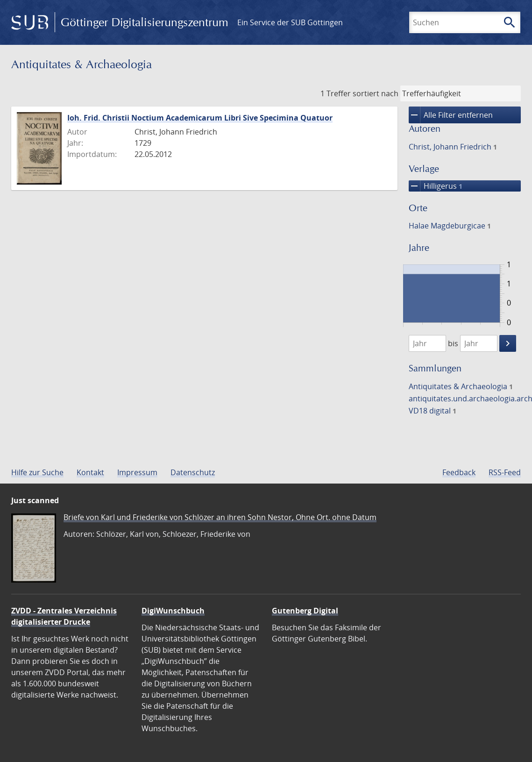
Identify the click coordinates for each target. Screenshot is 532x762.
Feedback (459, 472)
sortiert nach (376, 93)
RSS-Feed (505, 472)
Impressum (137, 472)
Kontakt (90, 472)
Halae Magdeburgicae (450, 226)
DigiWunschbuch (173, 611)
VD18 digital (433, 411)
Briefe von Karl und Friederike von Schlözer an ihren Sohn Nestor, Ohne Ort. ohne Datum (220, 517)
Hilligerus (436, 186)
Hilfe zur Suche (37, 472)
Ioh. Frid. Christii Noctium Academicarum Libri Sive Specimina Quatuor (200, 118)
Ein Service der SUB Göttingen (290, 22)
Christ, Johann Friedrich (453, 147)
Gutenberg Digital (305, 611)
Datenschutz (193, 472)
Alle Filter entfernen (451, 115)
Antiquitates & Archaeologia (461, 386)
